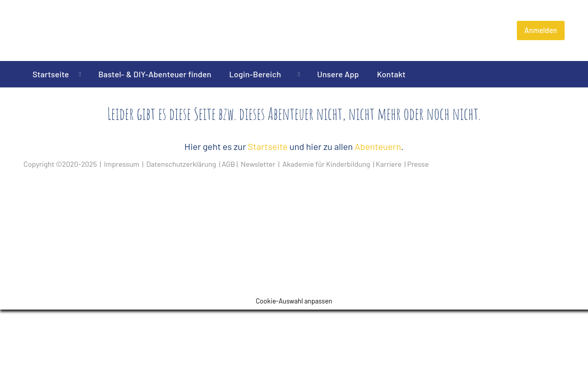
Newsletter (258, 164)
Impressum (122, 164)
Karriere (389, 164)
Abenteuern (378, 146)
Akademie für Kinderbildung (327, 164)
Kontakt (391, 74)
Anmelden (541, 30)
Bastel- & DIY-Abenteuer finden (154, 74)
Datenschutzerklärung (181, 164)
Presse (418, 164)
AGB (228, 164)
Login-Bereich (258, 74)
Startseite (51, 74)
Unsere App (338, 74)
